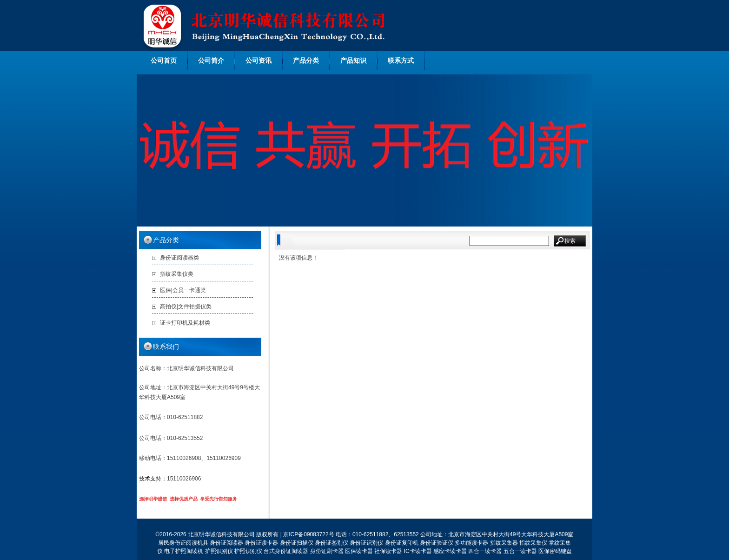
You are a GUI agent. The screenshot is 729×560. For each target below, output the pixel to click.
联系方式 (401, 60)
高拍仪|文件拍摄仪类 (186, 307)
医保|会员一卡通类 (183, 290)
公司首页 (164, 60)
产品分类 (306, 60)
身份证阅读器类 (179, 258)
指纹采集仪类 (177, 274)
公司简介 (211, 60)
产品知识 (353, 60)
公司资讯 (258, 60)
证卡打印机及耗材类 (185, 323)
